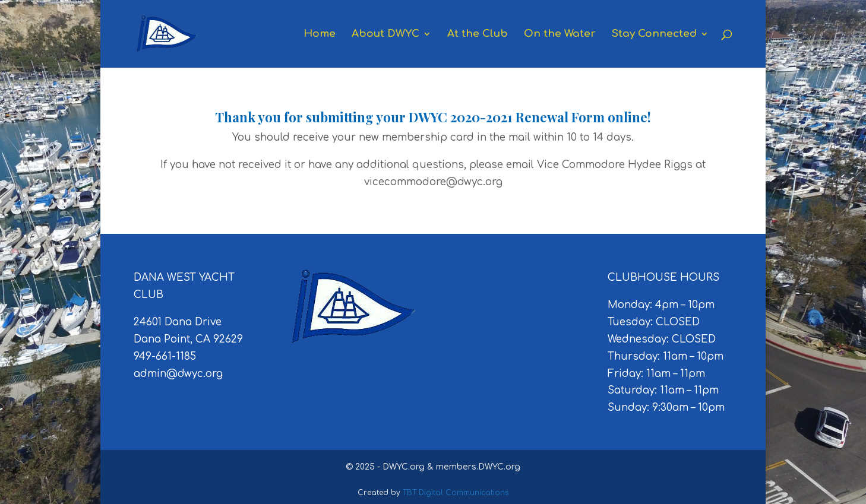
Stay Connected (654, 34)
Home (320, 34)
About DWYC (385, 34)
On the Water (560, 34)
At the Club (478, 34)
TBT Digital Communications (456, 493)
